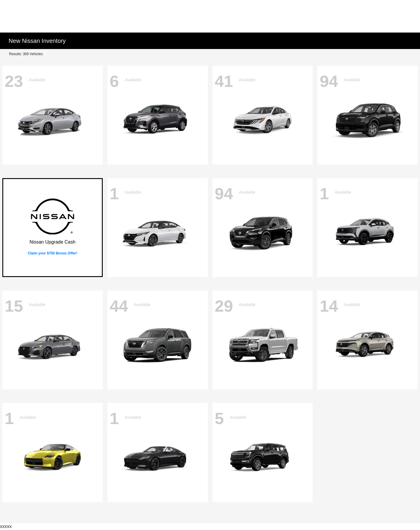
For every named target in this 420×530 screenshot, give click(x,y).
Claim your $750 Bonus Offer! (53, 253)
